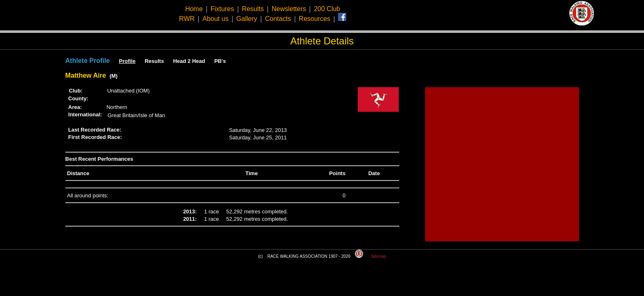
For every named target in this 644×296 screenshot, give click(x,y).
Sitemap (378, 256)
